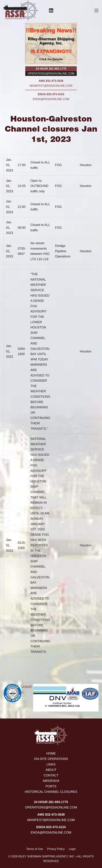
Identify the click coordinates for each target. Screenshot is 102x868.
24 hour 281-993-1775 (51, 69)
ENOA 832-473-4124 (51, 94)
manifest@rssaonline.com (51, 86)
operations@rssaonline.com (51, 73)
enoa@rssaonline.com (51, 99)
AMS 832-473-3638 (51, 81)
